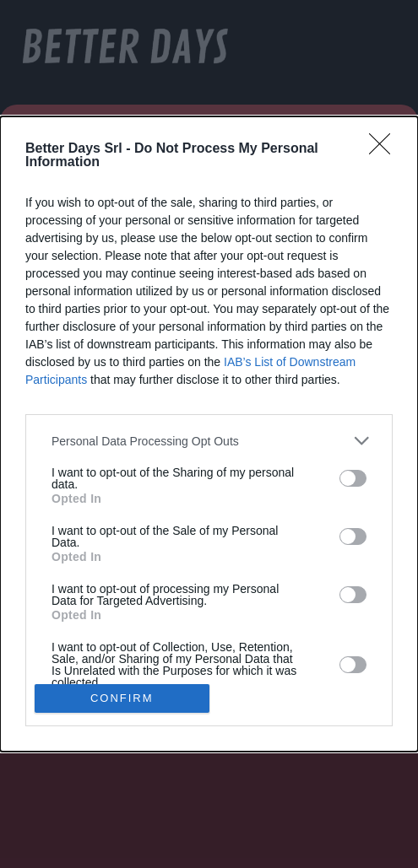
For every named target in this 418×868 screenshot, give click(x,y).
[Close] (385, 149)
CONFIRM (122, 697)
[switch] (353, 478)
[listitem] (209, 441)
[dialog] (209, 434)
